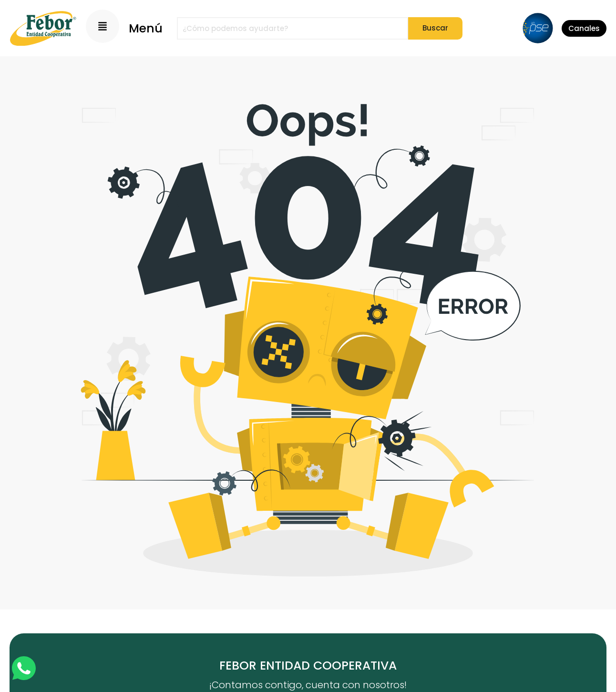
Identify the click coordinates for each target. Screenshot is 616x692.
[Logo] (43, 28)
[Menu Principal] (103, 26)
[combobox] (293, 28)
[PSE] (538, 28)
